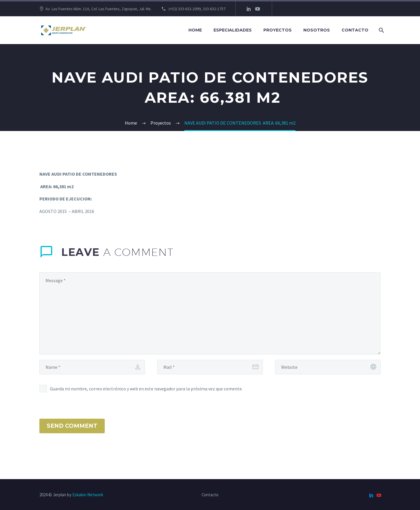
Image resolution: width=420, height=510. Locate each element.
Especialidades (233, 30)
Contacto (355, 30)
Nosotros (317, 30)
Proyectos (278, 30)
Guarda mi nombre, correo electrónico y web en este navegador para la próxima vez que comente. (146, 389)
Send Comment (72, 426)
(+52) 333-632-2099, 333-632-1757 (197, 9)
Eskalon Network (88, 495)
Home (195, 30)
